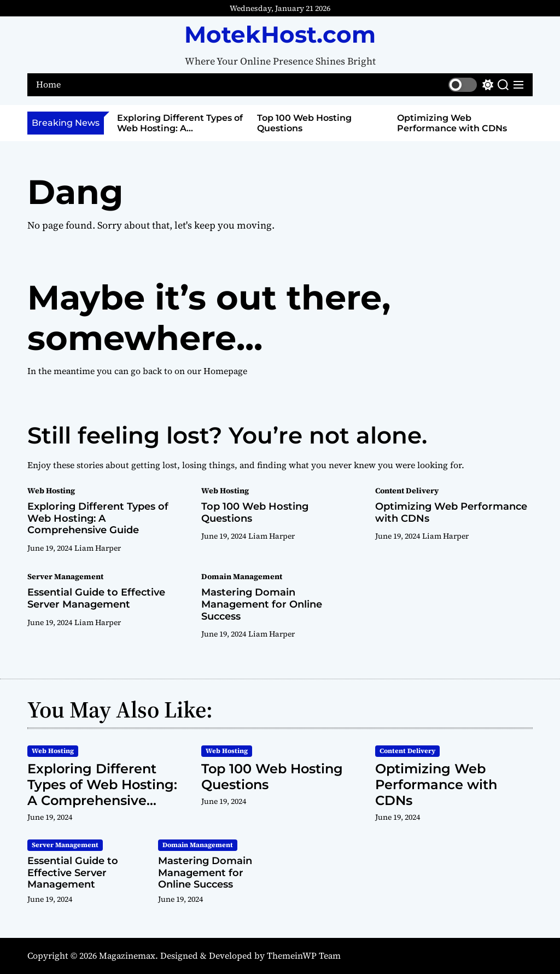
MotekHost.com (280, 34)
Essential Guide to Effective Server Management (96, 598)
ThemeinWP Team (304, 955)
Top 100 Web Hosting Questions (255, 512)
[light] (471, 85)
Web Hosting (51, 491)
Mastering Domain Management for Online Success (262, 604)
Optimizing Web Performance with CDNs (452, 123)
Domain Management (242, 576)
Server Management (65, 576)
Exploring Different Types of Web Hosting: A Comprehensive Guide (180, 128)
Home (48, 84)
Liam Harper (98, 548)
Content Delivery (407, 491)
